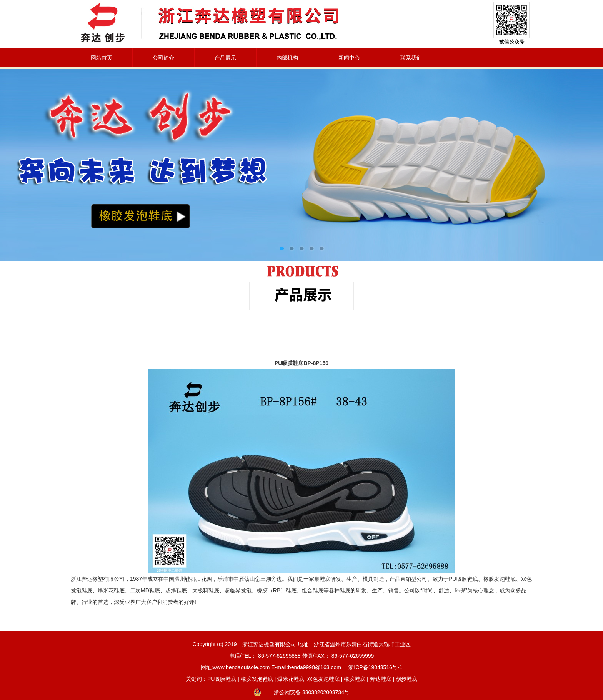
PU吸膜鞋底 (222, 679)
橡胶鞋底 (355, 679)
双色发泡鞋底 (323, 679)
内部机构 (287, 58)
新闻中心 (349, 58)
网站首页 (102, 58)
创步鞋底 (406, 679)
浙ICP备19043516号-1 (375, 667)
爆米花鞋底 (291, 679)
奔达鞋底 (381, 679)
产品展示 (225, 58)
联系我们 (411, 58)
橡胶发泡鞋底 (257, 679)
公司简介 (163, 58)
